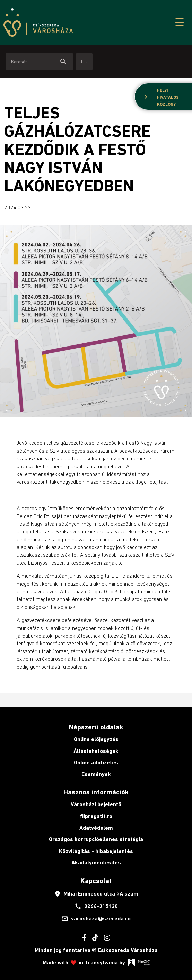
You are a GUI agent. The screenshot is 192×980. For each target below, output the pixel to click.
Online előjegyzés (96, 739)
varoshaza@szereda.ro (96, 919)
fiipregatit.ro (96, 816)
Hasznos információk (96, 792)
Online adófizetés (96, 762)
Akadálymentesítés (96, 862)
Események (96, 774)
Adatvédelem (96, 828)
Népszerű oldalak (96, 727)
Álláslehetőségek (96, 751)
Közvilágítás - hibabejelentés (96, 851)
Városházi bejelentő (96, 804)
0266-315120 (96, 906)
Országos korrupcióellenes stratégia (96, 839)
